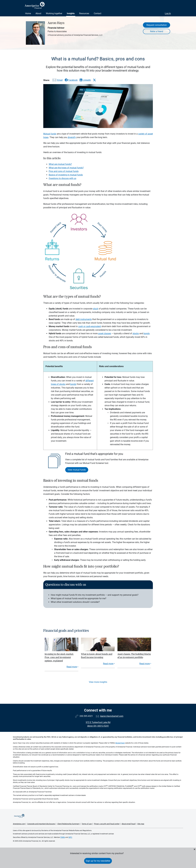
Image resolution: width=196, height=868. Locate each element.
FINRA (63, 837)
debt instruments (84, 319)
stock (96, 309)
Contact (98, 13)
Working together (54, 13)
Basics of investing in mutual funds (66, 175)
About (38, 13)
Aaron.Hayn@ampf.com (112, 716)
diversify (72, 137)
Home (28, 13)
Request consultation (157, 25)
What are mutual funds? (60, 164)
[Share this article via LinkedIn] (85, 80)
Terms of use (87, 824)
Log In (168, 13)
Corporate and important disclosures (41, 824)
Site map (141, 824)
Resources (84, 13)
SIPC (70, 837)
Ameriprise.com (19, 824)
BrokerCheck (120, 743)
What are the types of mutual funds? (66, 168)
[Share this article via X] (94, 80)
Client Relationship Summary (68, 824)
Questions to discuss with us (62, 178)
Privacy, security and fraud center (107, 824)
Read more (72, 667)
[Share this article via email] (57, 81)
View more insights (98, 682)
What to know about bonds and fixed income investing (97, 656)
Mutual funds (50, 134)
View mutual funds (77, 470)
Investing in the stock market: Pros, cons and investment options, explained (59, 657)
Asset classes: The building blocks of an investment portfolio (134, 656)
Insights (71, 13)
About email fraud (128, 824)
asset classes (105, 333)
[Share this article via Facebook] (71, 80)
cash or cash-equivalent (90, 326)
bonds (147, 333)
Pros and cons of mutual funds (64, 171)
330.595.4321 (86, 716)
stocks (136, 333)
